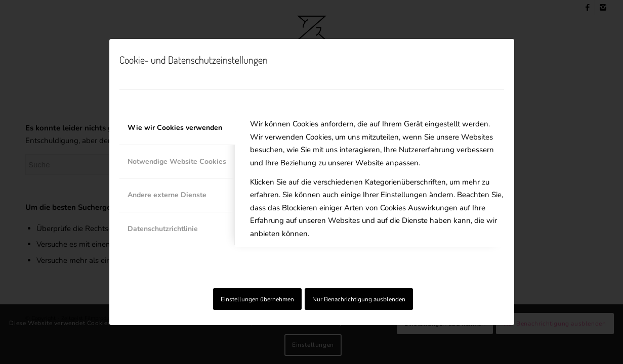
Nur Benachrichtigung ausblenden (359, 299)
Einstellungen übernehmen (257, 299)
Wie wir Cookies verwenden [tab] (175, 128)
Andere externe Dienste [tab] (167, 195)
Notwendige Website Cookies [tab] (177, 162)
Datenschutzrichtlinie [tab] (163, 229)
